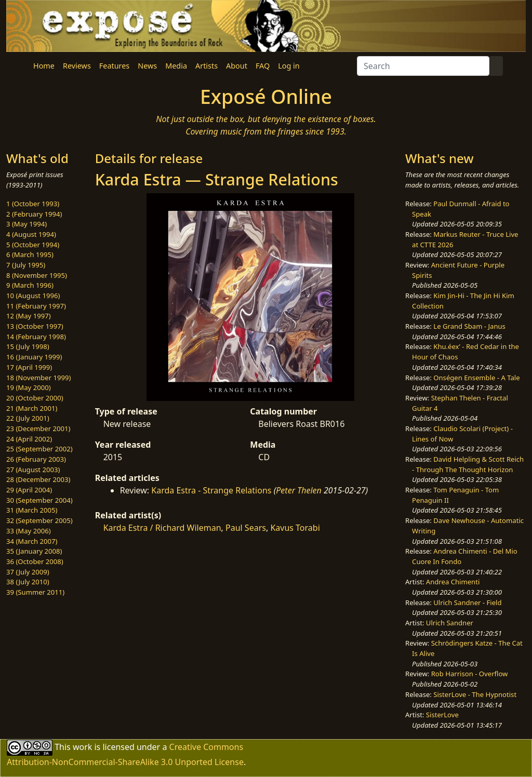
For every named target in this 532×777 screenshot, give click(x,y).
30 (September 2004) (39, 500)
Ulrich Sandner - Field (467, 602)
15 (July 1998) (28, 346)
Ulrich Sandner (450, 623)
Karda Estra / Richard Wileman (162, 528)
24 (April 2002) (29, 439)
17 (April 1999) (29, 367)
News (147, 66)
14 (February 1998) (36, 337)
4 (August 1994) (31, 234)
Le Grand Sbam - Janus (469, 326)
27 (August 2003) (33, 470)
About (237, 66)
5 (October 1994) (33, 245)
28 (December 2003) (38, 479)
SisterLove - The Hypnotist (475, 694)
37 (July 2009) (28, 572)
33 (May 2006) (29, 531)
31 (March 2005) (32, 510)
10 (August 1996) (33, 296)
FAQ (263, 66)
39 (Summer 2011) (35, 592)
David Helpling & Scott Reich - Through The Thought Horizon (468, 464)
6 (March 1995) (30, 254)
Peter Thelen (299, 490)
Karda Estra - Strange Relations (211, 490)
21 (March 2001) (32, 408)
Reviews (77, 66)
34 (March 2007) (32, 541)
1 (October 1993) (33, 204)
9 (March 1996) (30, 285)
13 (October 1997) (35, 326)
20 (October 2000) (35, 398)
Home (44, 66)
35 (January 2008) (34, 551)
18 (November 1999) (39, 378)
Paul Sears (246, 528)
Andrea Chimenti (453, 582)
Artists (207, 66)
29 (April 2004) (29, 490)
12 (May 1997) (29, 316)
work (82, 746)
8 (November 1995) (37, 275)
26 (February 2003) (36, 459)
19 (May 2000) (29, 387)
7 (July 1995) (26, 265)
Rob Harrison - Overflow (470, 674)
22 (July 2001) (28, 418)
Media (176, 66)
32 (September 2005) (39, 520)
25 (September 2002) (39, 449)
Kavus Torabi (295, 528)
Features (114, 66)
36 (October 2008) (35, 561)
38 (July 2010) (28, 582)
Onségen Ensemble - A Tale (476, 378)
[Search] (423, 66)
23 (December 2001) (38, 428)
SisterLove (442, 715)
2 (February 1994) (34, 214)
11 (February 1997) (36, 306)
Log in (289, 66)
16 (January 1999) (34, 357)
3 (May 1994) (26, 224)
